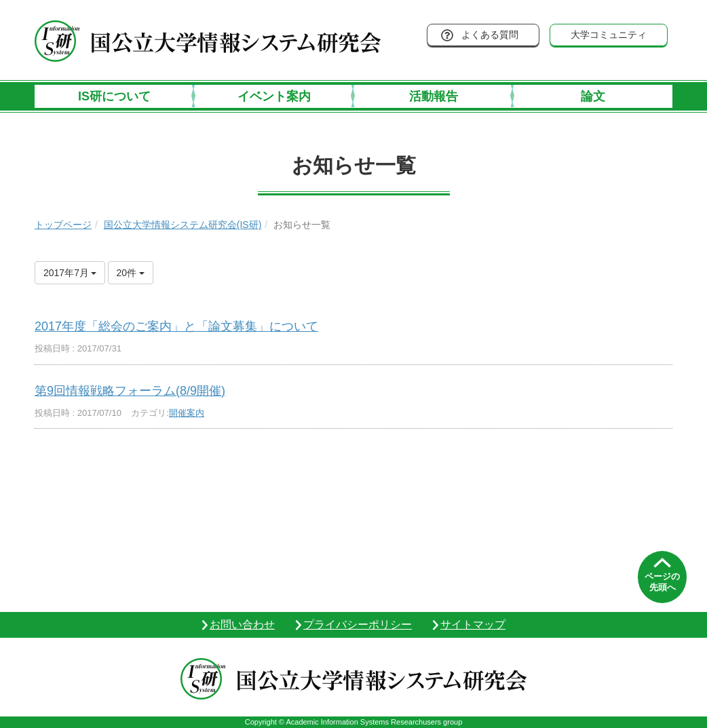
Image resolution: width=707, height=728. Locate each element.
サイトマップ (473, 625)
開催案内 (187, 413)
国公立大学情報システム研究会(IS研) (183, 225)
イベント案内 (274, 96)
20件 (131, 273)
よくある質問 (490, 35)
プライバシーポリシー (358, 625)
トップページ (63, 225)
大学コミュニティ (609, 35)
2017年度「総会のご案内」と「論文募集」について (176, 326)
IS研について (114, 96)
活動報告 (434, 96)
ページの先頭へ (662, 582)
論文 (593, 96)
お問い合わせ (242, 625)
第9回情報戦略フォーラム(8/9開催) (130, 391)
